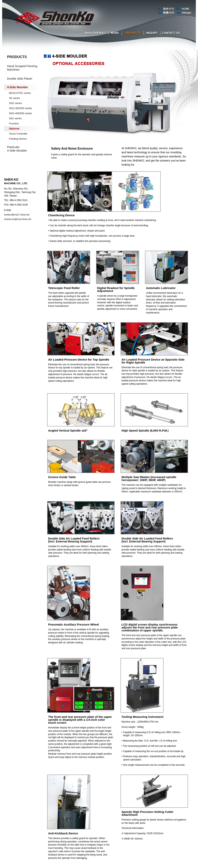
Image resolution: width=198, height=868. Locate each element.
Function (14, 123)
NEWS (115, 33)
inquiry (152, 33)
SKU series (15, 118)
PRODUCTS (17, 57)
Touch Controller (18, 134)
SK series (14, 98)
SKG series (15, 103)
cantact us (171, 33)
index (187, 9)
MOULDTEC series (20, 93)
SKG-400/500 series (20, 113)
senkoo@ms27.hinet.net (17, 215)
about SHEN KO (95, 33)
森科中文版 (168, 13)
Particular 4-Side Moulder (17, 149)
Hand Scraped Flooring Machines (22, 68)
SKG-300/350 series (20, 108)
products (132, 33)
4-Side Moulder (18, 87)
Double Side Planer (20, 79)
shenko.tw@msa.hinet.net (18, 219)
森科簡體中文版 (168, 9)
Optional (14, 129)
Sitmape (187, 13)
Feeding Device (18, 139)
